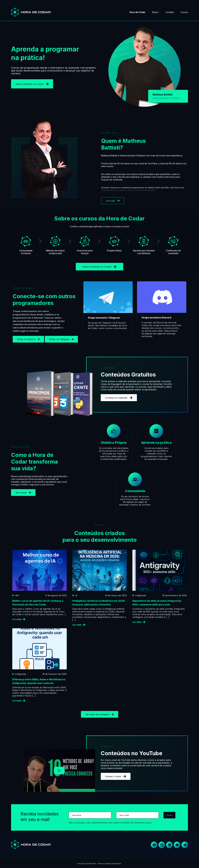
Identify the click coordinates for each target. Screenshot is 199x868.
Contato (170, 12)
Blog (155, 12)
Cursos (184, 12)
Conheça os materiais (119, 398)
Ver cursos (23, 493)
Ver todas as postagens (100, 714)
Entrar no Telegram (61, 339)
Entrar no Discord (28, 339)
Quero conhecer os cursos (32, 84)
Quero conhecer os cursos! (99, 267)
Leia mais (113, 201)
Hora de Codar (137, 12)
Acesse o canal (116, 776)
